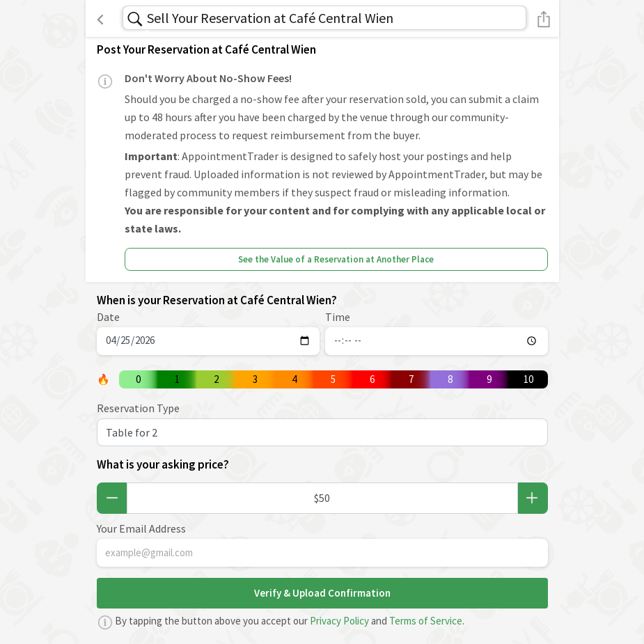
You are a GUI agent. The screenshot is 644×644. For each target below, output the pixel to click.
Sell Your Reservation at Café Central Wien (270, 18)
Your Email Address (141, 528)
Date (108, 317)
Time (338, 317)
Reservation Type (138, 408)
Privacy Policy (339, 621)
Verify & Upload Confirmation (322, 593)
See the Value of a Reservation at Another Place (336, 259)
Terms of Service (426, 621)
